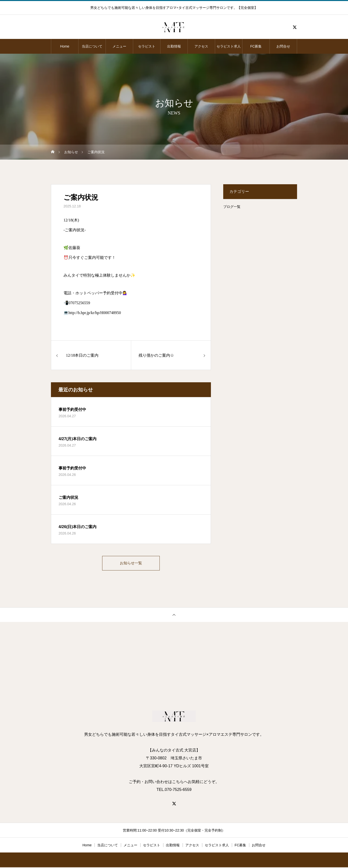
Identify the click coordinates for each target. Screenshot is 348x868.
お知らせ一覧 (131, 563)
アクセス (201, 46)
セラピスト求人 (229, 46)
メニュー (119, 46)
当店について (92, 46)
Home (65, 46)
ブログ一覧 (232, 207)
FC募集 (256, 46)
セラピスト (147, 46)
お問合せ (283, 46)
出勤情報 (174, 46)
